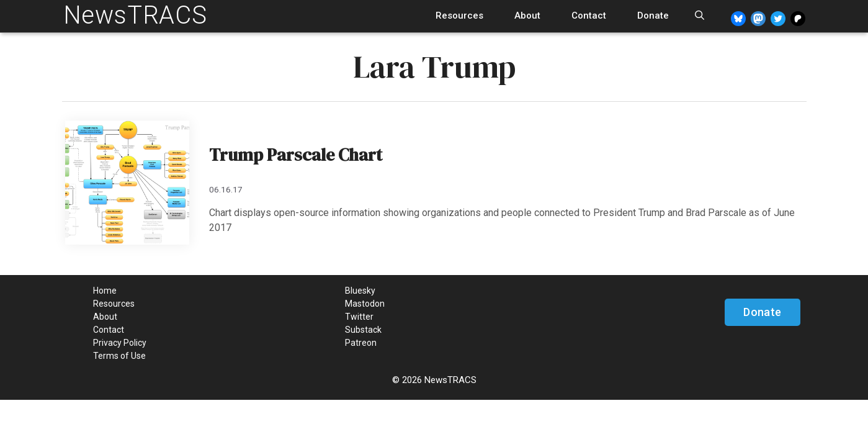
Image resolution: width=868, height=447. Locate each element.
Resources (459, 16)
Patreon (361, 343)
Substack (363, 330)
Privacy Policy (120, 343)
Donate (653, 16)
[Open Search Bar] (700, 16)
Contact (589, 16)
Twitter (359, 317)
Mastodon (365, 304)
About (527, 16)
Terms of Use (119, 356)
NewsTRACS (135, 15)
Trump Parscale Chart (296, 155)
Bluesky (360, 291)
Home (105, 291)
